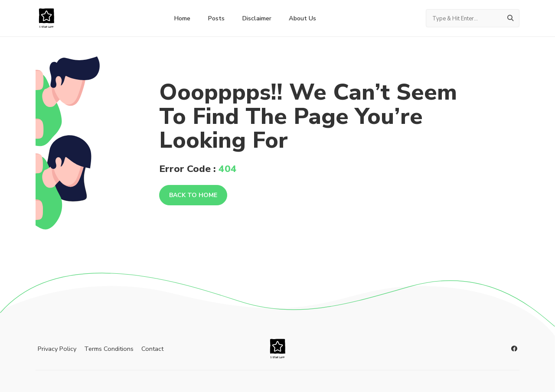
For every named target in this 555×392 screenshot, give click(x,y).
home (182, 18)
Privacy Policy (57, 349)
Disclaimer (257, 18)
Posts (216, 18)
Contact (152, 349)
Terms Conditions (109, 349)
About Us (302, 18)
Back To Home (193, 195)
